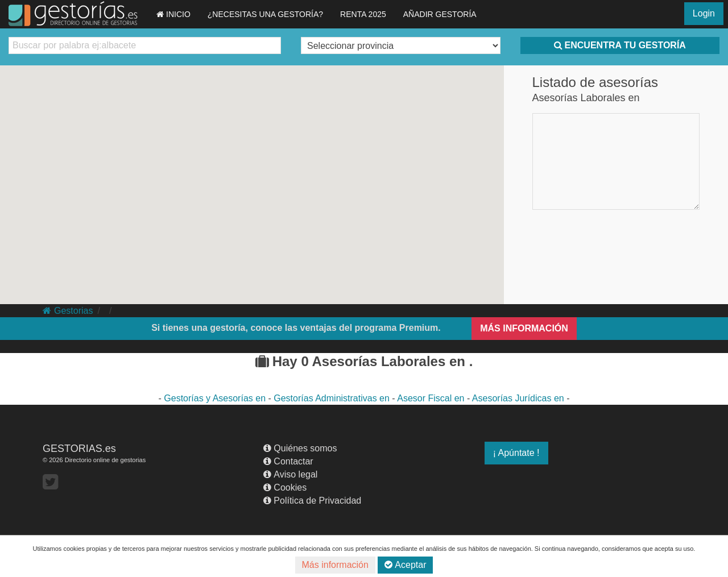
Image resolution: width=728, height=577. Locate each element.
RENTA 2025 (363, 14)
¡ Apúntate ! (516, 453)
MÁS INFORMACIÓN (524, 328)
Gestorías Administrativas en (333, 398)
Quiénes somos (300, 448)
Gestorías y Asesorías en (216, 398)
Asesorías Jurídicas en (519, 398)
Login (704, 13)
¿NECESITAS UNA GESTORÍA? (265, 14)
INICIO (173, 14)
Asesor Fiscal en (432, 398)
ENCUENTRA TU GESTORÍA (620, 45)
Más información (335, 565)
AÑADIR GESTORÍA (440, 14)
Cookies (285, 487)
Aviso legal (290, 474)
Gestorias (68, 311)
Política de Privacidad (312, 501)
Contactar (288, 461)
